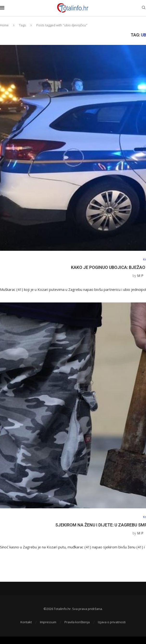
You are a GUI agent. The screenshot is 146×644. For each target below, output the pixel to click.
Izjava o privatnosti (112, 622)
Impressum (48, 622)
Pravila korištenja (77, 622)
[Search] (144, 8)
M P (140, 276)
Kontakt (26, 622)
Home (4, 25)
